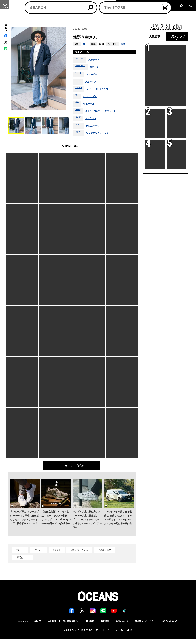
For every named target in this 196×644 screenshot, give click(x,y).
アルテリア (98, 61)
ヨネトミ (99, 68)
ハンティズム (92, 97)
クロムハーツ (96, 127)
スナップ (21, 17)
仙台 (86, 44)
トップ (10, 17)
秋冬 (124, 44)
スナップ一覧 (35, 17)
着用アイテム (83, 53)
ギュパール (91, 105)
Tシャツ (80, 75)
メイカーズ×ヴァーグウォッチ (104, 112)
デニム (79, 83)
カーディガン (82, 68)
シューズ (80, 90)
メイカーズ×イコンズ (102, 90)
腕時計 (79, 112)
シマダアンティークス (101, 134)
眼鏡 (78, 105)
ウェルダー (95, 75)
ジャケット (81, 61)
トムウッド (93, 119)
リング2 (80, 127)
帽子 (78, 97)
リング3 (80, 134)
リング (79, 119)
